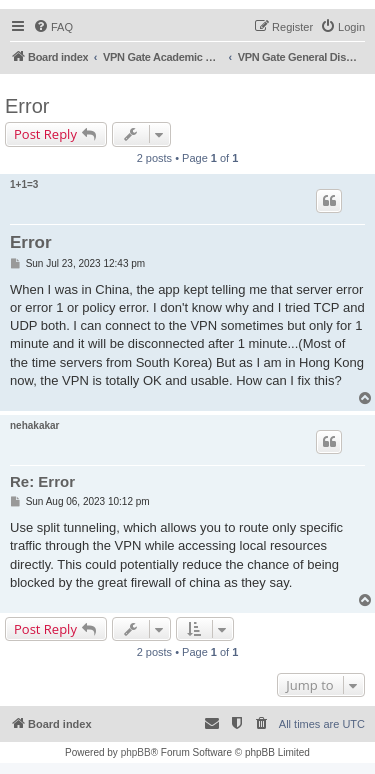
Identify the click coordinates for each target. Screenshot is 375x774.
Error (27, 106)
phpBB (136, 752)
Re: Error (42, 481)
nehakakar (34, 425)
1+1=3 (24, 184)
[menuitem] (53, 27)
